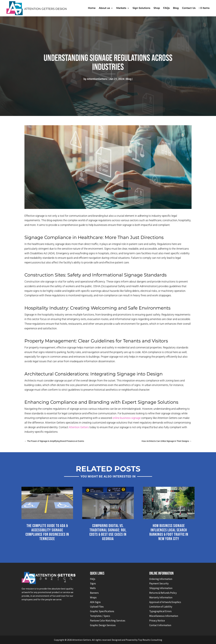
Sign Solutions (141, 8)
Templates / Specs (100, 616)
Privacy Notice (157, 621)
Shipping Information (161, 588)
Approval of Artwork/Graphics (165, 602)
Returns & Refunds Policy (163, 593)
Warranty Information (161, 597)
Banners (94, 593)
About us (104, 8)
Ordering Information (161, 579)
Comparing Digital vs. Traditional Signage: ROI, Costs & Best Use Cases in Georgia (108, 532)
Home (92, 8)
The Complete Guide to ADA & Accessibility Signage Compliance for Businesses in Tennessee (47, 532)
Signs (93, 583)
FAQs (166, 8)
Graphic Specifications (102, 611)
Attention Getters (79, 427)
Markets (121, 8)
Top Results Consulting (150, 640)
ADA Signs (95, 602)
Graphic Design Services (103, 625)
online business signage (127, 418)
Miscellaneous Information (164, 616)
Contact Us (189, 8)
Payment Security (159, 583)
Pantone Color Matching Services (108, 621)
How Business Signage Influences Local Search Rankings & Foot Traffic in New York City (169, 532)
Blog (176, 8)
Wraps (93, 597)
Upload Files (97, 607)
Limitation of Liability (161, 607)
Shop (157, 8)
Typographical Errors (160, 611)
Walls (93, 588)
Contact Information (160, 625)
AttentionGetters (97, 79)
